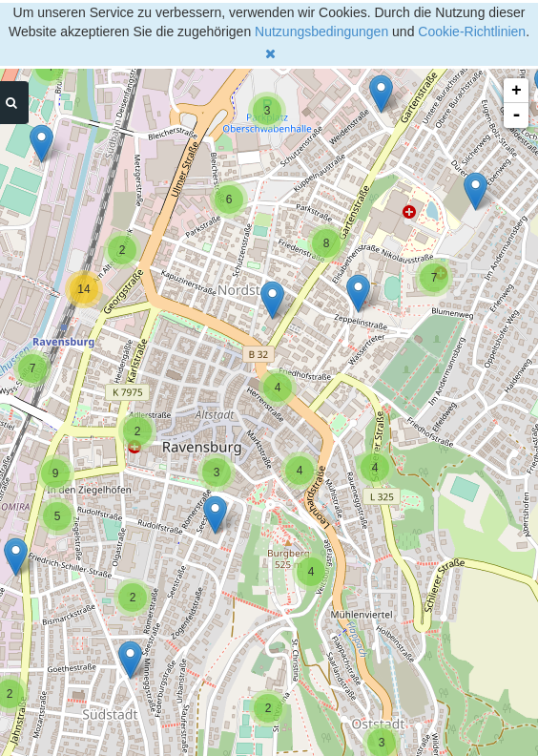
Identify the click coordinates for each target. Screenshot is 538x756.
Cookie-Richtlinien (472, 31)
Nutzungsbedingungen (321, 31)
